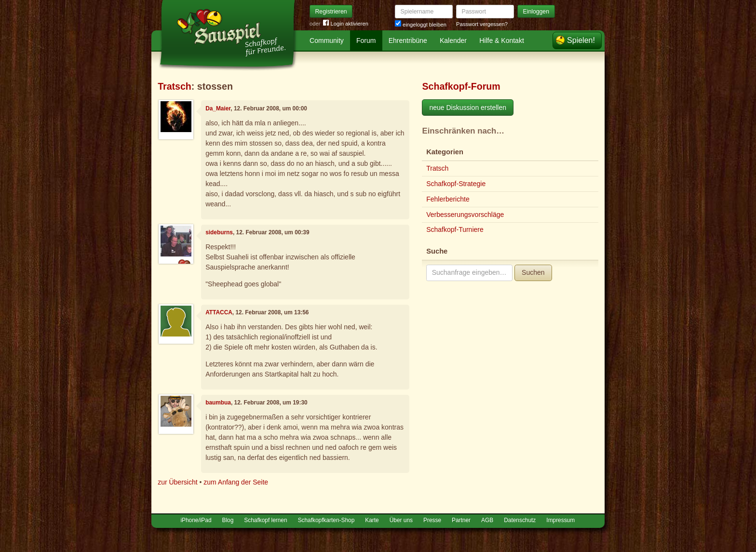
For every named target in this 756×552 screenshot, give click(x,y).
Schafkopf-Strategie (456, 184)
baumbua (218, 403)
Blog (228, 520)
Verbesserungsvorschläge (465, 215)
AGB (487, 520)
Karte (372, 520)
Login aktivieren (346, 24)
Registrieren (331, 12)
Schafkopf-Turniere (455, 229)
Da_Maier (218, 108)
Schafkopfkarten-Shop (326, 520)
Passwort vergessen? (482, 24)
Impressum (560, 520)
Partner (461, 520)
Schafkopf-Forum (461, 86)
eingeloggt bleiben (421, 25)
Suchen (533, 272)
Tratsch (175, 86)
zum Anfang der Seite (236, 482)
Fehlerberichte (448, 199)
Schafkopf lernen (265, 520)
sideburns (219, 232)
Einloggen (536, 12)
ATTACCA (219, 312)
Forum (366, 40)
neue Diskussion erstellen (468, 108)
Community (327, 40)
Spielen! (581, 40)
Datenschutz (520, 520)
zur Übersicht (177, 482)
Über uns (401, 520)
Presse (432, 520)
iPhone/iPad (196, 520)
